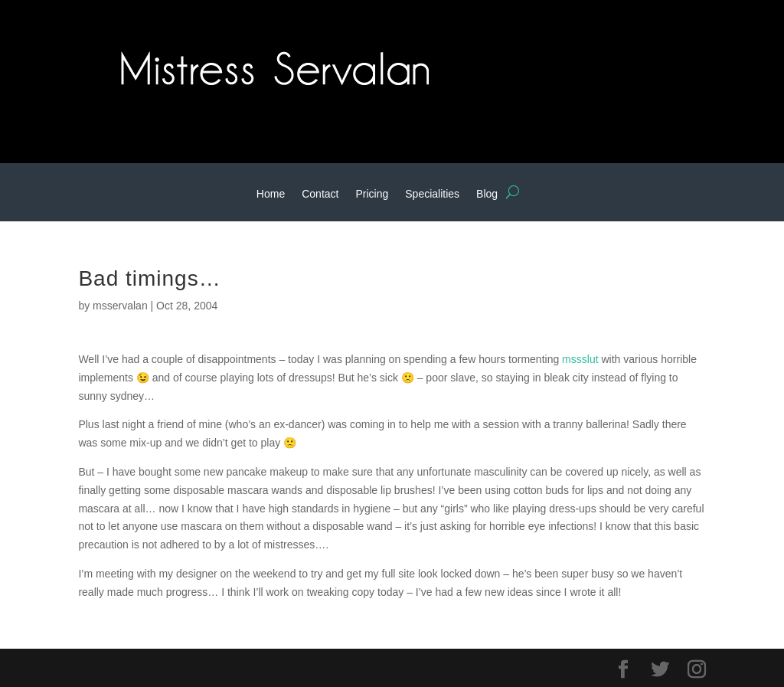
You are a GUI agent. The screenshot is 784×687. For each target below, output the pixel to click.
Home (271, 194)
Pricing (372, 194)
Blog (487, 194)
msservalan (120, 306)
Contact (320, 194)
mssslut (580, 359)
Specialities (432, 194)
